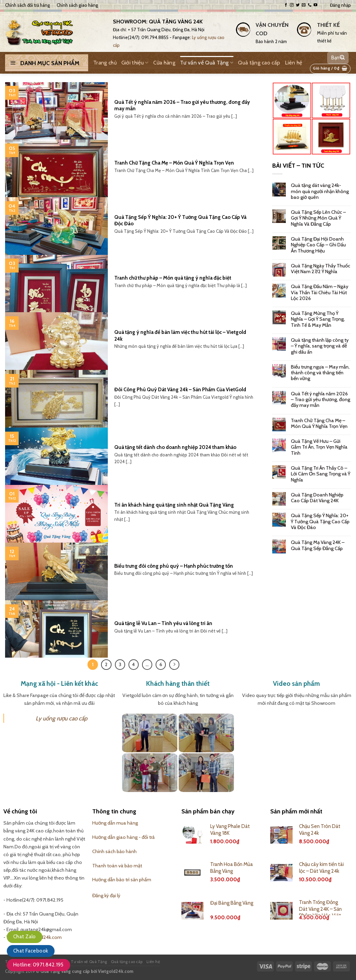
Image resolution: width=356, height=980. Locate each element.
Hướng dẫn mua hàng (115, 823)
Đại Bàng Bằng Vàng (232, 903)
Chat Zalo (25, 937)
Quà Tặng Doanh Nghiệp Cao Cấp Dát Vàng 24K (317, 498)
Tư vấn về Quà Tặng (207, 63)
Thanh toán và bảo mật (117, 866)
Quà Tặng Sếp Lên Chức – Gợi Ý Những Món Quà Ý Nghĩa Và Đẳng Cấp (318, 218)
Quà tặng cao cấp (259, 63)
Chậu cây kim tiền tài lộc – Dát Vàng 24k (321, 868)
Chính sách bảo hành (114, 851)
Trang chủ (105, 63)
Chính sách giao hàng (77, 5)
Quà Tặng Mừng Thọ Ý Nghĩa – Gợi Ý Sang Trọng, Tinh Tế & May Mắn (318, 319)
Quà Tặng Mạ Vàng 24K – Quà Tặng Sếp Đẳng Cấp (318, 545)
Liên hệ (293, 63)
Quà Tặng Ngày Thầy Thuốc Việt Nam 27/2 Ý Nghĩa (321, 269)
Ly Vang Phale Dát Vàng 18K (230, 830)
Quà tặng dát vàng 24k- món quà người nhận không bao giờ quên (320, 191)
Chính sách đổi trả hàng (27, 5)
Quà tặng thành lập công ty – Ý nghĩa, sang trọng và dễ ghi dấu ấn (320, 346)
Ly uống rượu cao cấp (62, 718)
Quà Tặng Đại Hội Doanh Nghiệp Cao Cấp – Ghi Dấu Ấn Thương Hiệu (318, 245)
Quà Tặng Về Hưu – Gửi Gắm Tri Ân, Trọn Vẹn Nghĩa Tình (319, 447)
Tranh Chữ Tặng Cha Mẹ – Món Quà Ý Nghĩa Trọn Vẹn (319, 423)
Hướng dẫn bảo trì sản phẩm (122, 880)
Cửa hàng (164, 63)
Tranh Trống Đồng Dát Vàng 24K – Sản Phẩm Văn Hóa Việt (320, 909)
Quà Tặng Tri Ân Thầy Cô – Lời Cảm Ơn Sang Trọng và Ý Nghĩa (321, 474)
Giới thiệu (135, 63)
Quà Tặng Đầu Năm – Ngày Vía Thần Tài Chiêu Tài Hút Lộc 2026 (320, 293)
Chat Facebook (31, 951)
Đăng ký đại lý (106, 896)
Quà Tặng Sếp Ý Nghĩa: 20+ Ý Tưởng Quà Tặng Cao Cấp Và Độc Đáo (320, 522)
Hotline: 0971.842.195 (38, 965)
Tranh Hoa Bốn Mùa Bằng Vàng (232, 868)
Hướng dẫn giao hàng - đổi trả (123, 837)
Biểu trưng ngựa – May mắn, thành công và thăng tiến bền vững (320, 373)
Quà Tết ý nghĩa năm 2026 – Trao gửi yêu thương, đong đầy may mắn (321, 400)
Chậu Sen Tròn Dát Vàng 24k (320, 830)
